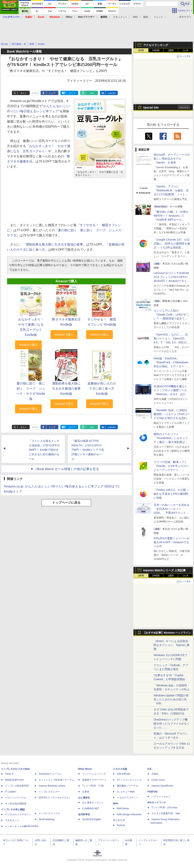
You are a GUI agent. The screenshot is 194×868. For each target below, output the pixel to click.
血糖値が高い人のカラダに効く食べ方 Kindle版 (102, 389)
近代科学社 (84, 814)
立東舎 (86, 792)
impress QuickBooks (162, 786)
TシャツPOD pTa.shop (164, 808)
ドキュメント (120, 17)
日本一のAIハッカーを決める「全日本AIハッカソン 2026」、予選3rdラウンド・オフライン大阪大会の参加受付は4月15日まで (172, 513)
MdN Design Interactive (129, 814)
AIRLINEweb (124, 774)
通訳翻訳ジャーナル (127, 786)
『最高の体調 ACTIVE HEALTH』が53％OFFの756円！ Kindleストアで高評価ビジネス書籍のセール (88, 450)
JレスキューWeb (126, 792)
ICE (149, 769)
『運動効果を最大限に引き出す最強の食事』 (54, 244)
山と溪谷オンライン (93, 803)
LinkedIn (112, 93)
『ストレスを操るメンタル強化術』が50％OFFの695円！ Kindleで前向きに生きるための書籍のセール (44, 450)
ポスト (23, 93)
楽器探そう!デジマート (94, 780)
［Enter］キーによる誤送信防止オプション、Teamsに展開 (172, 645)
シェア (52, 93)
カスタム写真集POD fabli (166, 813)
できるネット (12, 820)
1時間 (141, 50)
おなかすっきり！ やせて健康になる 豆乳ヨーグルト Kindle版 (32, 327)
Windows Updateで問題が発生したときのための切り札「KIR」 (171, 699)
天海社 (155, 774)
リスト (35, 93)
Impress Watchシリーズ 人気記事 (164, 570)
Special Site (151, 108)
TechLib (121, 825)
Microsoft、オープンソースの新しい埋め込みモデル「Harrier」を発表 (172, 159)
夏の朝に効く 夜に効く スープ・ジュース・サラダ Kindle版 (31, 391)
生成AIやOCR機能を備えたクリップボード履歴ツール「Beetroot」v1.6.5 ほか (170, 390)
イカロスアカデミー (127, 798)
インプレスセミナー (49, 792)
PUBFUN (152, 792)
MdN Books (123, 808)
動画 (146, 17)
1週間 (171, 50)
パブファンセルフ (161, 797)
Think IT (9, 774)
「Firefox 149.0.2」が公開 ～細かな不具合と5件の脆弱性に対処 (172, 494)
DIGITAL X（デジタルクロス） (55, 798)
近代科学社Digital (91, 819)
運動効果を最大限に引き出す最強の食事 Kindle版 (66, 389)
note (92, 93)
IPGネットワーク (157, 803)
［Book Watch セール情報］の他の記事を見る (66, 469)
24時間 (156, 50)
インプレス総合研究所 (17, 786)
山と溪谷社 (84, 798)
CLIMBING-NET (91, 808)
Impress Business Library (52, 786)
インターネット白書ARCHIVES (22, 826)
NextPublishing (47, 819)
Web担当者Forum (14, 780)
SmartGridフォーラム (50, 774)
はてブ (72, 93)
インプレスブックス (49, 813)
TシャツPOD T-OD (93, 786)
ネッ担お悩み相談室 (16, 804)
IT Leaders (11, 792)
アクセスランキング (156, 45)
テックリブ (119, 820)
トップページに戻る (66, 503)
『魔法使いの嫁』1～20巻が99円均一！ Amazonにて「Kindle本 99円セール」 (171, 216)
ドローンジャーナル (16, 798)
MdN (115, 804)
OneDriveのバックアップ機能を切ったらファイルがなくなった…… (172, 723)
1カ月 (186, 50)
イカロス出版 (120, 769)
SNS (135, 17)
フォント (158, 17)
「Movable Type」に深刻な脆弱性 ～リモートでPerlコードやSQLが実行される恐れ (172, 414)
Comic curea (158, 780)
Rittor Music (85, 769)
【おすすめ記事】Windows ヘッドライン (167, 633)
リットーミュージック (94, 774)
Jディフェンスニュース (129, 780)
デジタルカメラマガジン (18, 814)
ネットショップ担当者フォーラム (56, 780)
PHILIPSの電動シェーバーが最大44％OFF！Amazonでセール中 (171, 542)
